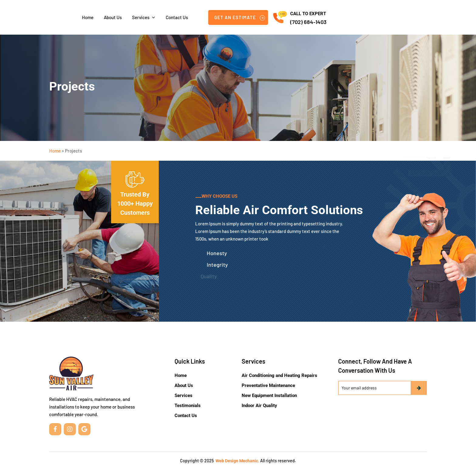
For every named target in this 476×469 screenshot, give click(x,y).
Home (55, 151)
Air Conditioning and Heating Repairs (279, 375)
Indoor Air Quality (259, 406)
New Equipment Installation (269, 395)
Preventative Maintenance (268, 385)
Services (184, 395)
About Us (184, 385)
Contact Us (186, 416)
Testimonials (188, 406)
